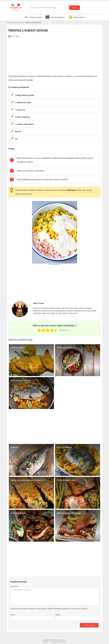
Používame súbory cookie (58, 642)
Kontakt (45, 642)
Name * (13, 615)
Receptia (10, 23)
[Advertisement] (54, 54)
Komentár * (14, 586)
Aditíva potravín (77, 17)
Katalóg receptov (33, 17)
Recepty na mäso (19, 23)
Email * (58, 615)
